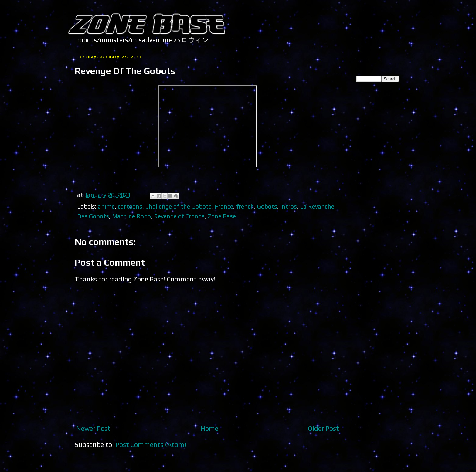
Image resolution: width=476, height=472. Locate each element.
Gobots (267, 206)
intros (289, 206)
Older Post (324, 428)
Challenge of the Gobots (178, 206)
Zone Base (222, 216)
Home (209, 428)
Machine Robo (131, 216)
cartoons (130, 206)
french (245, 206)
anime (106, 206)
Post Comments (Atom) (151, 444)
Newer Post (93, 428)
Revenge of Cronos (179, 216)
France (224, 206)
